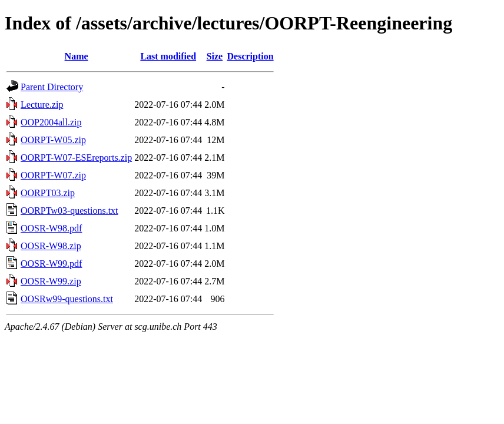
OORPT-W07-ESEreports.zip (76, 158)
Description (251, 56)
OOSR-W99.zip (51, 281)
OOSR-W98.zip (51, 246)
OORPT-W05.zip (53, 140)
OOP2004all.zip (51, 122)
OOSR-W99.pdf (51, 264)
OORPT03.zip (48, 193)
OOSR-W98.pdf (51, 228)
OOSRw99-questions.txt (67, 299)
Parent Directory (52, 87)
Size (215, 56)
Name (77, 56)
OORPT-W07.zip (53, 175)
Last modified (168, 56)
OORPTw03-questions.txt (69, 211)
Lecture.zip (42, 105)
